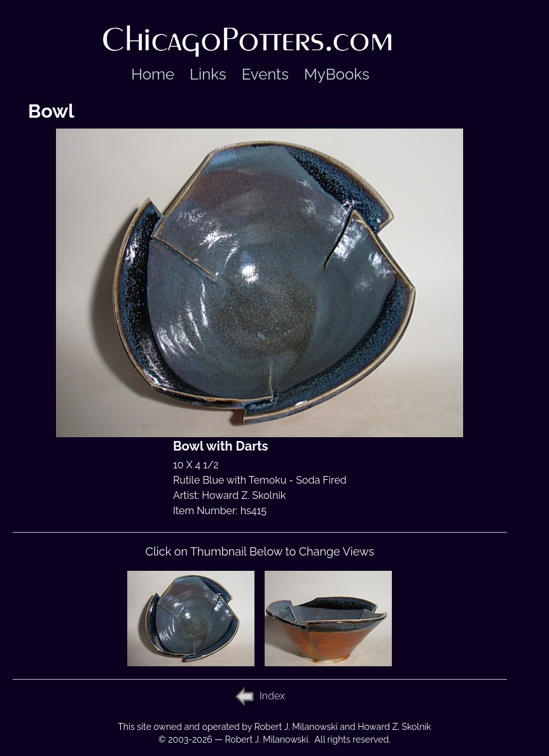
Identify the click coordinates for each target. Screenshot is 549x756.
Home (153, 74)
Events (265, 74)
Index (272, 696)
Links (208, 74)
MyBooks (337, 74)
